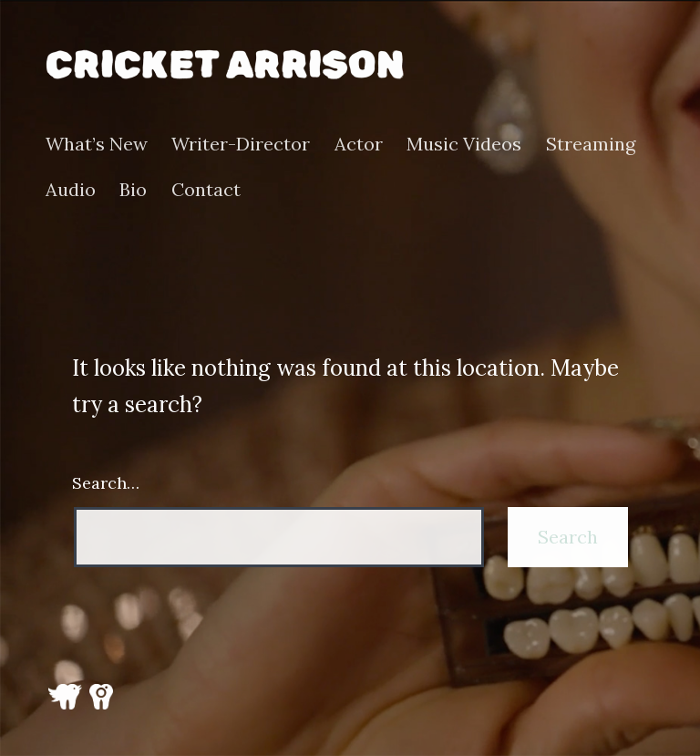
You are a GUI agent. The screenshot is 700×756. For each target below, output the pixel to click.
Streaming (591, 144)
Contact (206, 190)
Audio (71, 190)
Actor (359, 144)
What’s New (97, 144)
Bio (133, 190)
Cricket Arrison (225, 64)
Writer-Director (241, 144)
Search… (106, 483)
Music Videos (464, 144)
